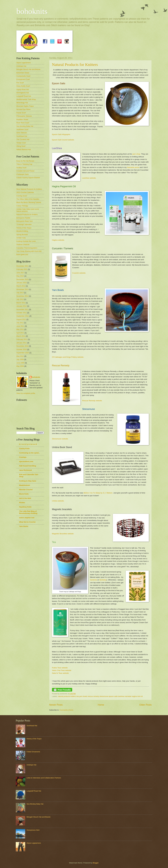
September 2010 (23, 353)
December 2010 (22, 346)
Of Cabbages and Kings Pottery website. (68, 357)
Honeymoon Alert (33, 830)
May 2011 (20, 329)
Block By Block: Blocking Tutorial (29, 202)
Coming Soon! (22, 196)
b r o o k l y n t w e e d (28, 444)
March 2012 (21, 303)
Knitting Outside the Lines (26, 241)
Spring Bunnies (22, 235)
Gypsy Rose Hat (23, 89)
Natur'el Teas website (60, 673)
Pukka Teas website (60, 668)
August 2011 (21, 319)
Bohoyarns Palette (23, 218)
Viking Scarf (21, 146)
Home (101, 705)
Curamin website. (79, 273)
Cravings (23, 457)
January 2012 (22, 306)
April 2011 (20, 333)
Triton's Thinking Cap (24, 164)
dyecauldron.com (26, 461)
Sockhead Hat (22, 136)
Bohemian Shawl (23, 73)
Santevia (94, 580)
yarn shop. (137, 154)
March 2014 (21, 286)
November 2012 (22, 296)
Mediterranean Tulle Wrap (26, 99)
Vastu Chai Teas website (62, 670)
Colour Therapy (22, 206)
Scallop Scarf (21, 168)
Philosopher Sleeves (24, 116)
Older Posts (145, 705)
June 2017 (20, 273)
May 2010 (20, 356)
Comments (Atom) (66, 710)
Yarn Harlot (24, 526)
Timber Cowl (21, 143)
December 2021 (22, 266)
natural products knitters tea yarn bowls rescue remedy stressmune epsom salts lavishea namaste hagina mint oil (100, 696)
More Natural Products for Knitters (29, 189)
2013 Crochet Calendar (25, 192)
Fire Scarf (20, 83)
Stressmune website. (60, 439)
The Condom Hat (23, 139)
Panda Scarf (21, 113)
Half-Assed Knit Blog (28, 466)
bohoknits (32, 11)
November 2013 (22, 289)
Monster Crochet (26, 490)
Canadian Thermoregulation (27, 248)
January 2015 (22, 283)
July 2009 (20, 359)
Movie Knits (24, 494)
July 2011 (20, 323)
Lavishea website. (89, 178)
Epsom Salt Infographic (61, 134)
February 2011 (22, 339)
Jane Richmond (25, 470)
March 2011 (21, 336)
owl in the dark (25, 498)
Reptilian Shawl (22, 119)
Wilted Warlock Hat (24, 149)
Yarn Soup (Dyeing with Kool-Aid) (29, 251)
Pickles (22, 503)
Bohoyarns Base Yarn (25, 221)
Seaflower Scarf (22, 129)
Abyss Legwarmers (24, 63)
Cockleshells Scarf (23, 76)
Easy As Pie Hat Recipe (25, 161)
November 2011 (22, 309)
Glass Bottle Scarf (23, 86)
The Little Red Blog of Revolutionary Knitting (28, 512)
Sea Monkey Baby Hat (25, 126)
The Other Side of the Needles (28, 199)
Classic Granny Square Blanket (28, 178)
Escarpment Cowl (23, 79)
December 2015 (22, 279)
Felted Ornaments (33, 752)
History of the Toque (24, 228)
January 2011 (22, 343)
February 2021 (22, 269)
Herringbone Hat (23, 93)
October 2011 (22, 313)
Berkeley (103, 580)
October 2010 (22, 349)
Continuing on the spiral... (30, 453)
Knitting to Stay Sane (28, 481)
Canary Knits (24, 448)
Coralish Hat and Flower (25, 171)
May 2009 (20, 366)
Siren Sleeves (22, 133)
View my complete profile (26, 393)
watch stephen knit (27, 518)
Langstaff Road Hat (24, 96)
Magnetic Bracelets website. (63, 534)
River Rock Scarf (23, 123)
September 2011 (23, 316)
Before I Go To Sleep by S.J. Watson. (98, 493)
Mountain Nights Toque (25, 106)
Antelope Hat (21, 66)
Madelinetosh (25, 485)
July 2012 (20, 299)
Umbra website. (58, 501)
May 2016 (20, 276)
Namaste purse (133, 167)
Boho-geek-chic (22, 254)
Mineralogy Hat (22, 103)
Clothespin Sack (23, 174)
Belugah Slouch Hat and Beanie (28, 69)
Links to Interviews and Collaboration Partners (44, 778)
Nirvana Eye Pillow (23, 109)
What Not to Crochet (27, 522)
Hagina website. (58, 240)
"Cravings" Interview (24, 224)
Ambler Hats (21, 238)
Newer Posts (56, 705)
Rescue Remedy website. (92, 401)
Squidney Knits (25, 507)
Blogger (96, 863)
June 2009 (20, 363)
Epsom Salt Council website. (63, 140)
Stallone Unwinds (23, 244)
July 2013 (20, 293)
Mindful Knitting (22, 231)
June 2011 (20, 326)
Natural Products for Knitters (75, 64)
